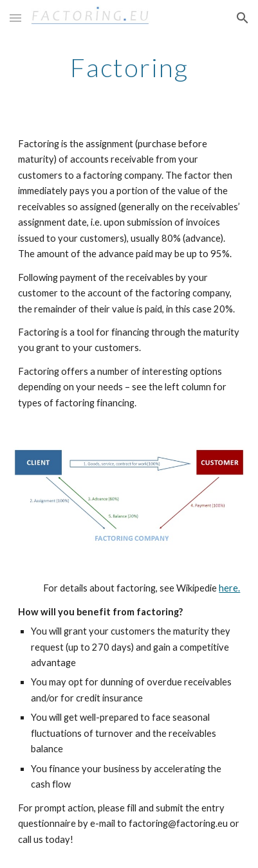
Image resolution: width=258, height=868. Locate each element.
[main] (129, 68)
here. (229, 588)
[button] (15, 18)
